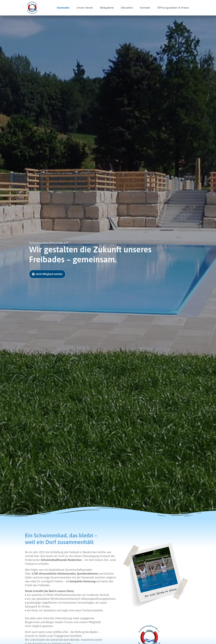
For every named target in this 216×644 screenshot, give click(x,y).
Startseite (63, 8)
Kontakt (145, 8)
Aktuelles (127, 8)
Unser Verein (85, 8)
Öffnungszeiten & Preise (173, 8)
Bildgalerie (107, 8)
